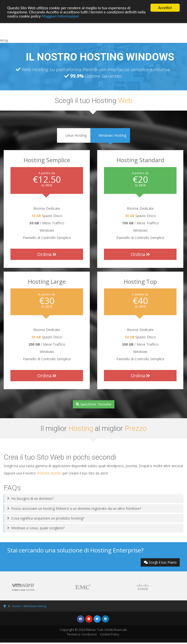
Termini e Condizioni (82, 634)
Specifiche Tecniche (94, 404)
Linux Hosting (74, 135)
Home (16, 606)
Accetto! (165, 8)
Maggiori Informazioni (60, 16)
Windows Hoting (35, 606)
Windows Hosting (110, 135)
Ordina (47, 254)
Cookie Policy (110, 634)
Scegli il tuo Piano (160, 562)
